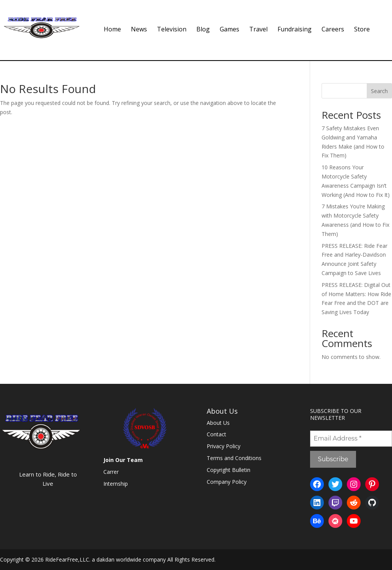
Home (112, 30)
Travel (258, 30)
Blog (203, 30)
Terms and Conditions (234, 458)
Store (362, 30)
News (139, 30)
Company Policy (227, 482)
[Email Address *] (351, 439)
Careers (333, 30)
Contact (216, 434)
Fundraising (295, 30)
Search (379, 91)
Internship (116, 484)
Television (172, 30)
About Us (218, 423)
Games (229, 30)
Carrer (111, 472)
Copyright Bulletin (229, 470)
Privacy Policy (224, 446)
